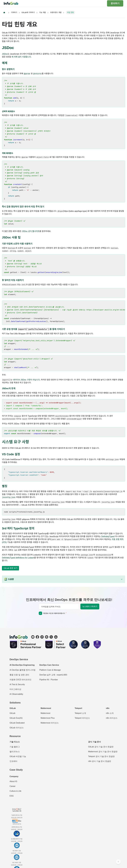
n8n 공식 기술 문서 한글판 (100, 761)
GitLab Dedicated (17, 723)
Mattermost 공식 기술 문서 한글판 (103, 752)
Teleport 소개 (80, 713)
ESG (12, 796)
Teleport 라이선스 (82, 718)
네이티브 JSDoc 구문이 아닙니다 (26, 380)
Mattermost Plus (48, 718)
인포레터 (13, 761)
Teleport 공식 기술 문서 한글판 (101, 757)
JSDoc (5, 54)
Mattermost (45, 713)
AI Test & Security (17, 685)
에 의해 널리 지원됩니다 (21, 57)
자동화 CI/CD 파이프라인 (20, 680)
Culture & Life (15, 791)
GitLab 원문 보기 (10, 568)
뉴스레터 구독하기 (90, 607)
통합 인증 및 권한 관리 (19, 675)
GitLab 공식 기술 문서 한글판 (101, 747)
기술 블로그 (15, 747)
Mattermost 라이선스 (50, 723)
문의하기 (115, 3)
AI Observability (16, 694)
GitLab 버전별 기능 (18, 757)
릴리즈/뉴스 (15, 752)
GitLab (12, 713)
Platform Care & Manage (50, 670)
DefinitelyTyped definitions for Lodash (18, 558)
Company (14, 777)
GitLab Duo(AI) (16, 718)
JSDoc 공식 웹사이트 (31, 231)
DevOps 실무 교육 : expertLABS (53, 675)
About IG (13, 782)
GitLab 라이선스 (17, 728)
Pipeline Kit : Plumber (49, 680)
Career (13, 786)
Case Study (16, 770)
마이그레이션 (15, 689)
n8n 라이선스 (112, 718)
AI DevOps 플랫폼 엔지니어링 (23, 670)
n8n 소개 (110, 713)
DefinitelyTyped (108, 537)
